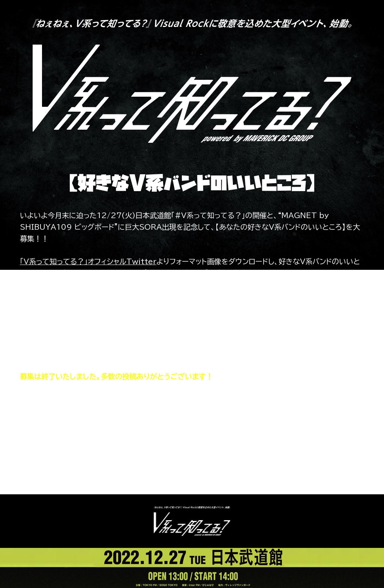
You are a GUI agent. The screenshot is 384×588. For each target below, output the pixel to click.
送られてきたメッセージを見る (192, 449)
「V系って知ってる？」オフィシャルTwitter (88, 261)
